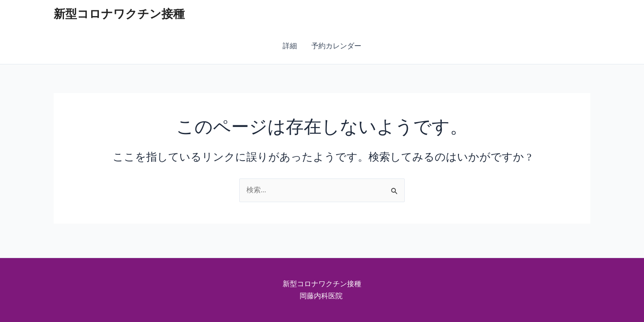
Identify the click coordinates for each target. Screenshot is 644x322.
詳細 (290, 46)
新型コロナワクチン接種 (119, 14)
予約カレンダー (336, 46)
